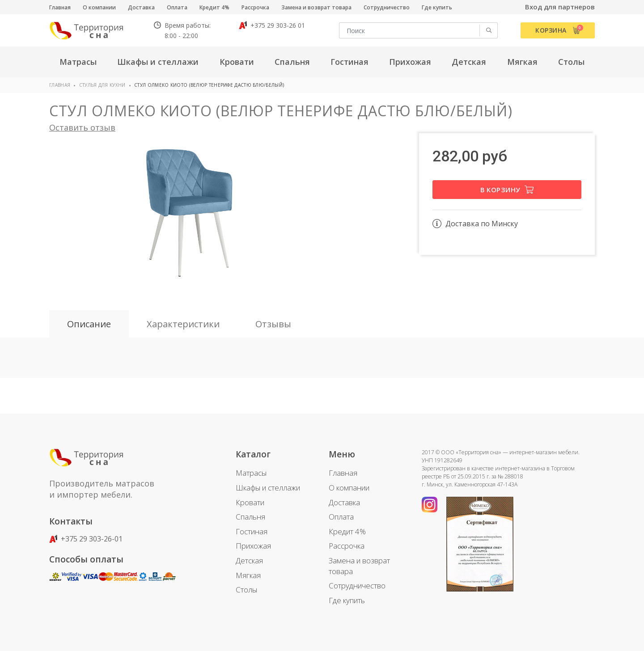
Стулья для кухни (102, 85)
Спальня (250, 517)
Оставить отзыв (82, 127)
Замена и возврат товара (316, 7)
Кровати (250, 502)
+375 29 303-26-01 (86, 539)
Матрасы (251, 473)
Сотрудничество (387, 7)
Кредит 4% (214, 7)
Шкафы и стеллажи (268, 488)
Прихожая (253, 546)
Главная (60, 7)
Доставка (141, 7)
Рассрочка (255, 7)
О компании (99, 7)
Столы (246, 590)
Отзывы (273, 324)
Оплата (177, 7)
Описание (89, 324)
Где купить (437, 7)
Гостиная (252, 531)
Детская (249, 560)
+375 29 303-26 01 (272, 25)
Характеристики (183, 324)
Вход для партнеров (560, 7)
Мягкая (248, 575)
